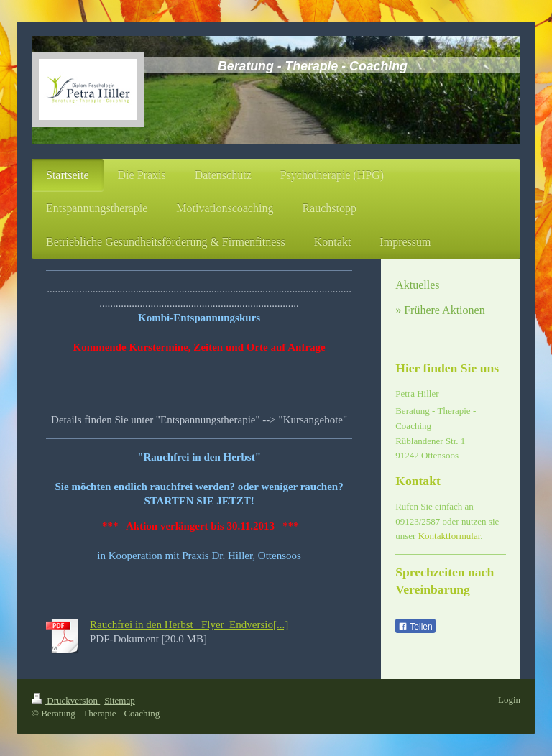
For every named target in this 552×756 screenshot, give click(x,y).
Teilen (415, 627)
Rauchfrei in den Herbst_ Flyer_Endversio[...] (189, 624)
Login (509, 700)
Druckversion (66, 700)
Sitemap (120, 700)
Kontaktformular (450, 536)
